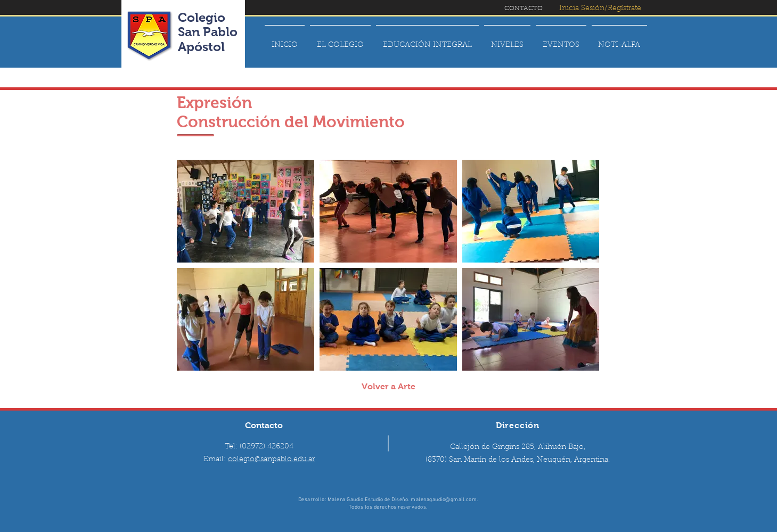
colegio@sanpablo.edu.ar (271, 460)
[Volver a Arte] (388, 387)
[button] (340, 41)
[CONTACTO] (524, 9)
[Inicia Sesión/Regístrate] (600, 9)
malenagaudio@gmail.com (444, 500)
